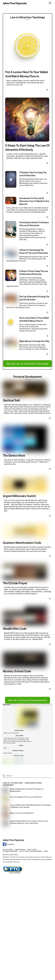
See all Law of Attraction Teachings (27, 364)
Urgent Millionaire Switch (19, 496)
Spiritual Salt (11, 400)
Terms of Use (32, 849)
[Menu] (50, 3)
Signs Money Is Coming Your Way (34, 341)
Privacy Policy (8, 849)
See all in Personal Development (27, 700)
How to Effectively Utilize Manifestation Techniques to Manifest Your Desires (31, 806)
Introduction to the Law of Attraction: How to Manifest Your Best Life (34, 201)
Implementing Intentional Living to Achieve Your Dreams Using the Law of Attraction (29, 822)
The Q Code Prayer (15, 583)
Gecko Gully (14, 855)
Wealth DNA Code (15, 629)
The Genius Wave (14, 455)
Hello (46, 851)
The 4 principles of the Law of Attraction (26, 797)
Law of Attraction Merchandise (31, 851)
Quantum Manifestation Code (22, 543)
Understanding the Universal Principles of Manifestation (27, 790)
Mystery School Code (17, 671)
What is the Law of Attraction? (22, 813)
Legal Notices (20, 849)
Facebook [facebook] (8, 844)
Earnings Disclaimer (10, 851)
